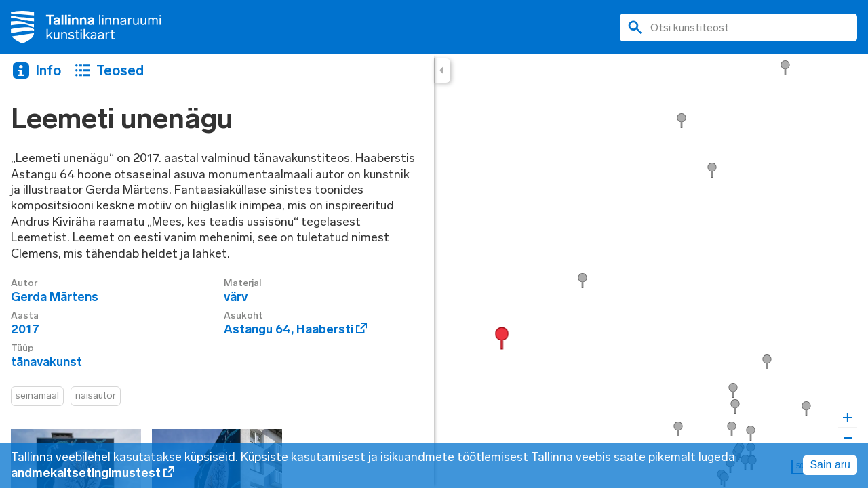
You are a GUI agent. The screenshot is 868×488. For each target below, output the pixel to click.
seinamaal (37, 395)
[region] (434, 271)
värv (236, 297)
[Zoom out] (847, 438)
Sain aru (830, 465)
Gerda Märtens (55, 297)
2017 (25, 329)
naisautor (96, 395)
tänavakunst (46, 362)
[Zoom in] (847, 418)
